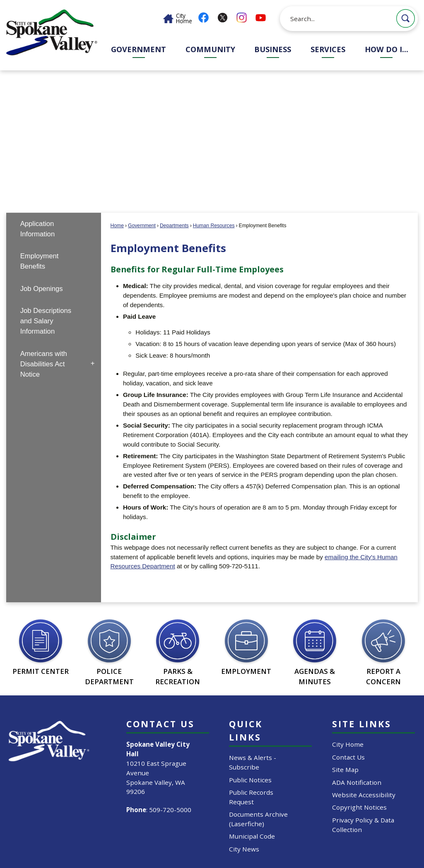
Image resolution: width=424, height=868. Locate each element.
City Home (348, 744)
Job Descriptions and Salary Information (46, 321)
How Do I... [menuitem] (387, 49)
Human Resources (214, 226)
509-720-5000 (170, 810)
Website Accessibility (364, 795)
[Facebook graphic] (204, 18)
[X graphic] (223, 18)
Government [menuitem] (139, 49)
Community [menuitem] (210, 49)
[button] (406, 18)
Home (117, 226)
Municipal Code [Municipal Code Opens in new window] (252, 836)
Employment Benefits (40, 261)
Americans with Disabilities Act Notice (44, 364)
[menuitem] (54, 229)
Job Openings (42, 289)
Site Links (362, 724)
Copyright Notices (359, 807)
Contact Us (348, 757)
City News (244, 849)
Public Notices (250, 780)
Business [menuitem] (273, 49)
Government (142, 226)
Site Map (345, 769)
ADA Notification (357, 782)
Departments (174, 226)
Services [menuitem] (328, 49)
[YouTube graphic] (261, 18)
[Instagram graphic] (242, 18)
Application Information (38, 229)
